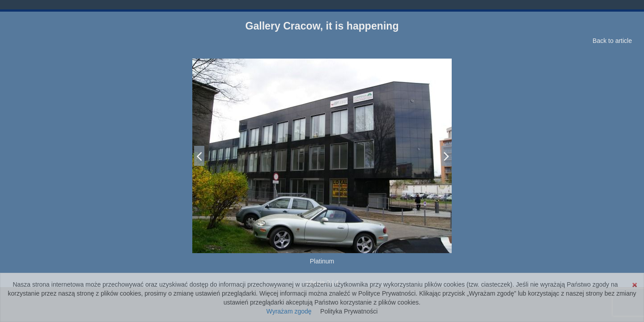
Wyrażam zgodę (289, 311)
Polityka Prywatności (349, 311)
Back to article (612, 41)
